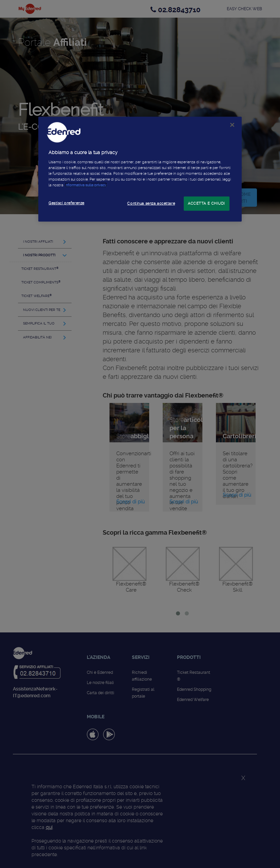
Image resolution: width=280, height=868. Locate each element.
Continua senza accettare (151, 203)
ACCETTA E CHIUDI (206, 203)
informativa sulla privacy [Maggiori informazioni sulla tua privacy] (86, 185)
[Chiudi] (232, 125)
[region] (140, 169)
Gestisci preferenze (66, 203)
